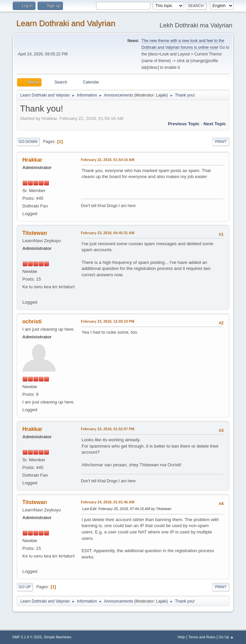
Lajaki (161, 95)
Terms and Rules (202, 637)
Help (181, 637)
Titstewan (35, 233)
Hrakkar (32, 160)
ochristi (32, 321)
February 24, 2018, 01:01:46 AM (108, 502)
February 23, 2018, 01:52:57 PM (108, 429)
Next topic (215, 124)
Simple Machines (58, 637)
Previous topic (184, 124)
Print (221, 142)
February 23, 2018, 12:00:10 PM (108, 321)
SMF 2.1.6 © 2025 (27, 637)
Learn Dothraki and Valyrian (66, 23)
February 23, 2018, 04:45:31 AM (108, 233)
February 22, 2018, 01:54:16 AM (108, 160)
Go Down (28, 142)
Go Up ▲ (226, 637)
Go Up (25, 587)
